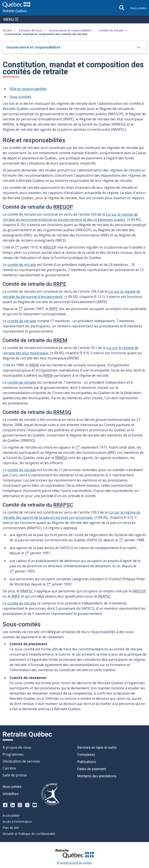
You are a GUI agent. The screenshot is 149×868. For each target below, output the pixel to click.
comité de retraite (22, 265)
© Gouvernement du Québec (75, 863)
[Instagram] (20, 805)
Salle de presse (15, 775)
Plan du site (11, 828)
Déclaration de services (21, 761)
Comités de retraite (111, 30)
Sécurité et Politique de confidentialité (29, 834)
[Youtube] (35, 805)
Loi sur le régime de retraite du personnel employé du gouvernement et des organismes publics (70, 217)
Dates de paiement (92, 769)
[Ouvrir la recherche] (122, 8)
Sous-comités (20, 97)
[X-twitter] (27, 805)
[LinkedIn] (13, 805)
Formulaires (86, 755)
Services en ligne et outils (97, 748)
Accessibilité (11, 815)
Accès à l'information (17, 822)
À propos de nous (30, 30)
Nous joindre (138, 8)
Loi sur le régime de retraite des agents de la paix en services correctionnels (71, 515)
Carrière (9, 768)
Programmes (13, 754)
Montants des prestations (97, 776)
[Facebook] (5, 805)
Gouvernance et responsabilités (70, 30)
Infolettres (11, 794)
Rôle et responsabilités (28, 89)
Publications (87, 762)
